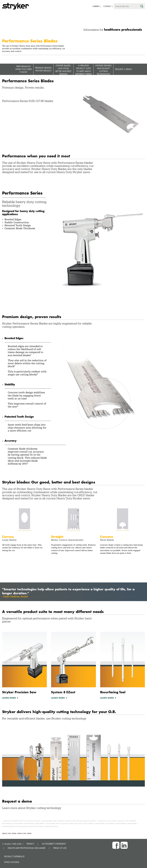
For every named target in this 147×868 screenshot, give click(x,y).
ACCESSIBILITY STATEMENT (54, 844)
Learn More (9, 698)
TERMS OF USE (60, 848)
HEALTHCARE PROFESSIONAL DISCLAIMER (27, 848)
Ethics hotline (12, 862)
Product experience (14, 856)
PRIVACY (30, 844)
